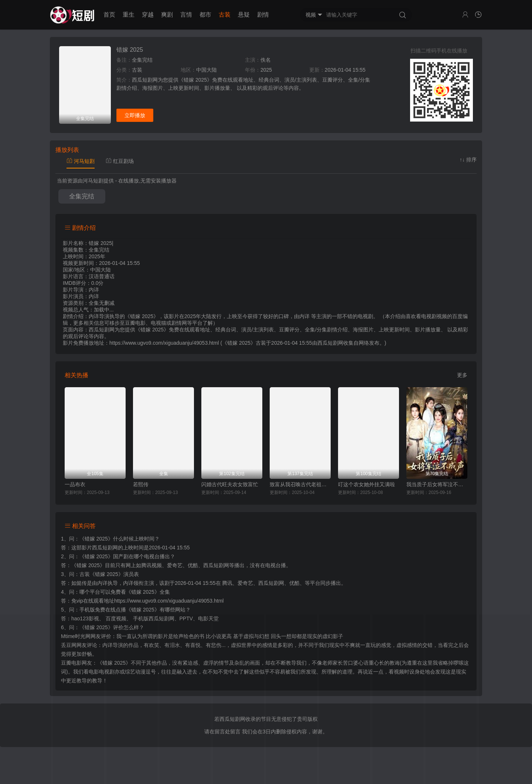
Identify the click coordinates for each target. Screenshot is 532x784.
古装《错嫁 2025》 (101, 574)
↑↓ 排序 (468, 160)
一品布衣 (75, 484)
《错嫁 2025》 (96, 539)
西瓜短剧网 (330, 343)
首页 (109, 15)
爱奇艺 (245, 583)
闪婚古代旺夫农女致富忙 (230, 484)
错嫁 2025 (130, 50)
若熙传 (141, 484)
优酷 (294, 583)
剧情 (263, 15)
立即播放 (135, 115)
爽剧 (167, 15)
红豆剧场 (120, 161)
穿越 (148, 15)
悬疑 (244, 15)
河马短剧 (81, 161)
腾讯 (227, 583)
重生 (129, 15)
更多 (462, 375)
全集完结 (82, 196)
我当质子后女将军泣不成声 (437, 484)
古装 (225, 15)
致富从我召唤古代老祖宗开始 (300, 484)
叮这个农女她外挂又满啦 (366, 484)
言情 (186, 15)
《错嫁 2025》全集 (148, 592)
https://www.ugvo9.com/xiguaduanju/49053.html (169, 601)
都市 (205, 15)
